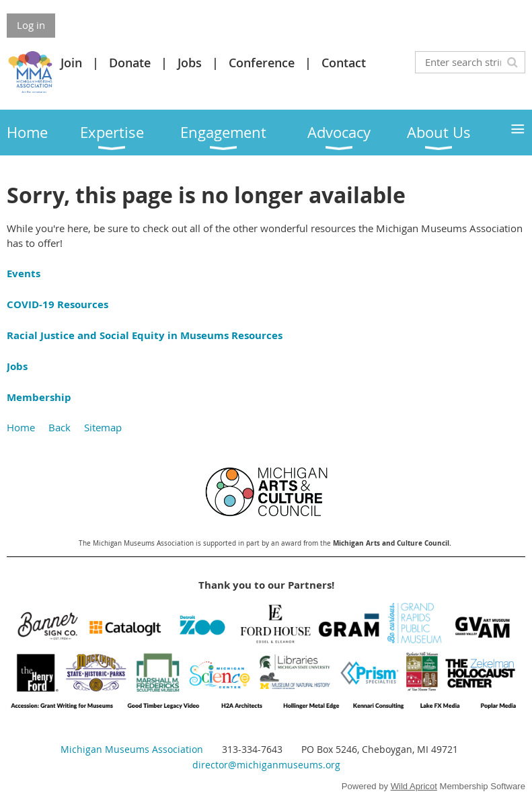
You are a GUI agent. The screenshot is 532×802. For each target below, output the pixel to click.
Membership (39, 397)
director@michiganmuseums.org (266, 765)
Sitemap (103, 427)
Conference (262, 63)
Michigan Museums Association (132, 749)
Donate (130, 63)
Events (24, 274)
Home (21, 427)
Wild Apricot (414, 786)
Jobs (190, 63)
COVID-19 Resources (58, 304)
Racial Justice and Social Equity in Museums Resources (145, 335)
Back (60, 427)
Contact (344, 63)
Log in (31, 25)
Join (71, 63)
